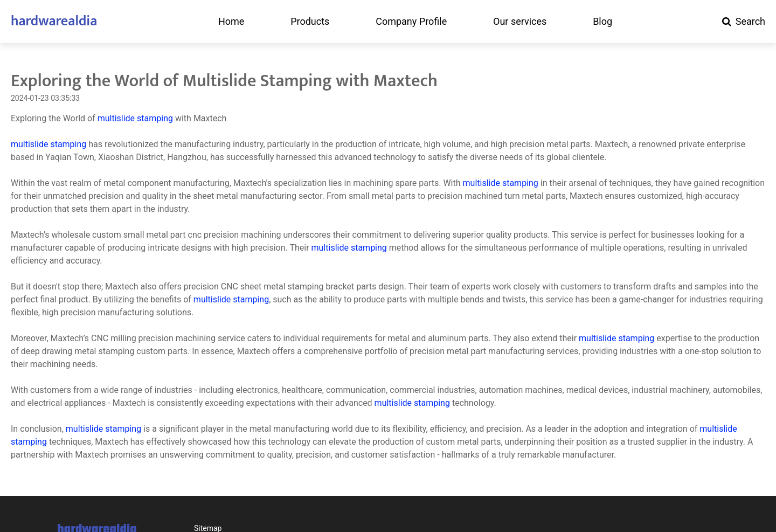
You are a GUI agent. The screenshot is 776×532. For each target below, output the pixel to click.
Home (231, 22)
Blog (602, 22)
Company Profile (411, 22)
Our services (520, 22)
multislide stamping (135, 118)
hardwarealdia (54, 21)
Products (310, 22)
